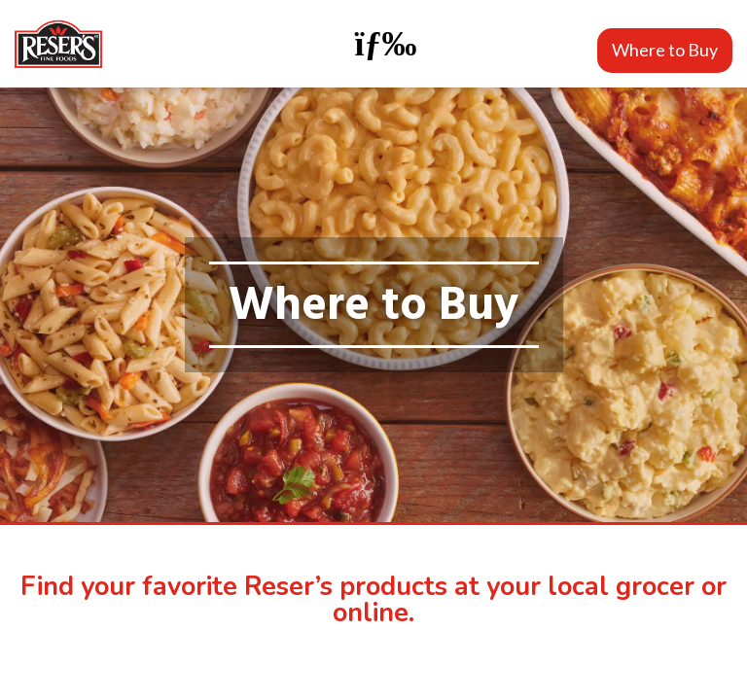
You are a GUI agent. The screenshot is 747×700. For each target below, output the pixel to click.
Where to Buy (665, 50)
